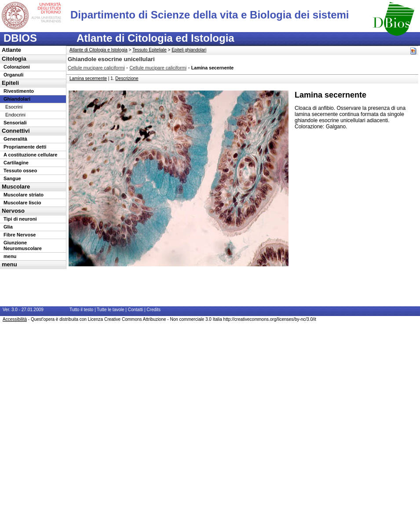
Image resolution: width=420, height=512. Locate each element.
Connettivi (16, 131)
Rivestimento (19, 91)
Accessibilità (15, 319)
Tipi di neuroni (20, 219)
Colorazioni (17, 67)
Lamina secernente (88, 78)
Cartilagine (16, 163)
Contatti (135, 310)
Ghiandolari (17, 99)
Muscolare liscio (22, 203)
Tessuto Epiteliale (150, 50)
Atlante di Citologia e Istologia (99, 50)
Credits (153, 310)
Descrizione (127, 78)
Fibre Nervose (20, 235)
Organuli (13, 75)
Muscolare (16, 187)
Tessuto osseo (20, 171)
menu (10, 256)
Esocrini (14, 107)
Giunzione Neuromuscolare (23, 245)
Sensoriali (15, 123)
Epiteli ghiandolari (189, 50)
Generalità (15, 139)
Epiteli (10, 83)
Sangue (12, 178)
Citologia (14, 59)
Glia (8, 227)
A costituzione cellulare (30, 155)
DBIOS (20, 38)
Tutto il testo (81, 310)
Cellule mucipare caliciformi (96, 68)
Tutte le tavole (110, 310)
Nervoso (13, 211)
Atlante (11, 50)
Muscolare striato (24, 195)
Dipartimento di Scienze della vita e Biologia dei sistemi (210, 15)
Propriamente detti (25, 147)
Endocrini (15, 115)
